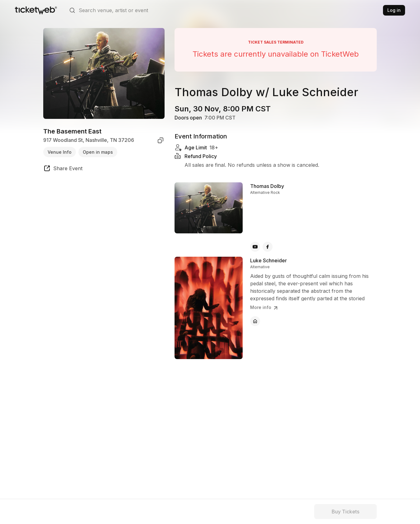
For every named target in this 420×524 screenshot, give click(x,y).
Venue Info (60, 152)
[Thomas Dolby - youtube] (255, 247)
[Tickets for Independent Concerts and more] (36, 10)
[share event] (63, 169)
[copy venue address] (161, 140)
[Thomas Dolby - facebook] (268, 247)
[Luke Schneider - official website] (255, 321)
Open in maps (98, 152)
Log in (394, 10)
